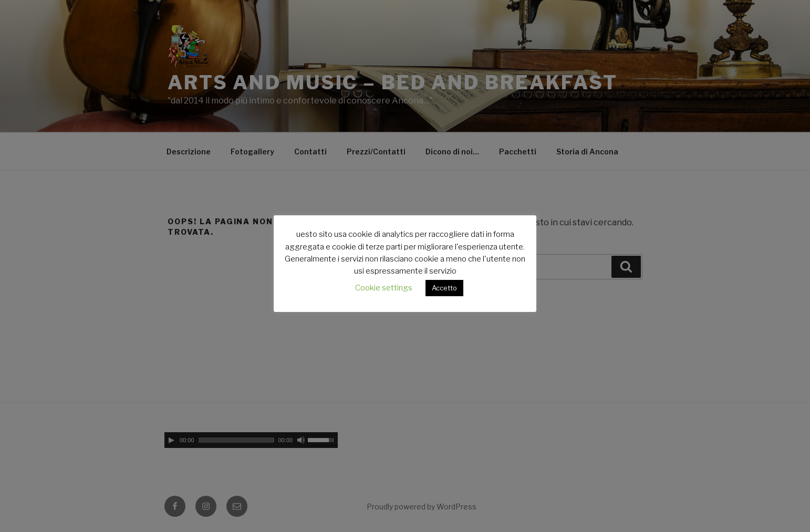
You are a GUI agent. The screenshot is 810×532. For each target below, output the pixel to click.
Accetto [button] (444, 288)
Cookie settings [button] (384, 288)
